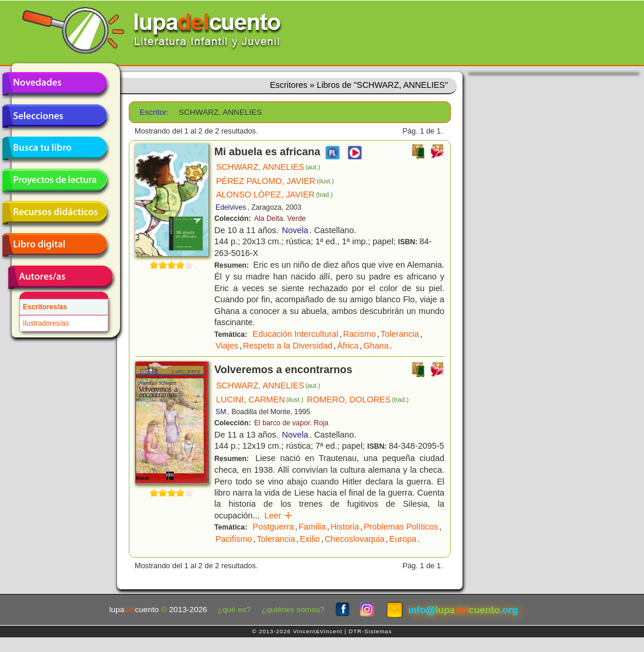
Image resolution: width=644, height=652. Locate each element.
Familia (312, 527)
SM (221, 412)
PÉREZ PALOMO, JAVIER (275, 181)
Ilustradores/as (46, 323)
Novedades (54, 84)
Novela (295, 230)
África (348, 346)
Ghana (376, 346)
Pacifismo (234, 539)
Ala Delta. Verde (280, 219)
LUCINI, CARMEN (260, 400)
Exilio (310, 539)
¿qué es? (234, 610)
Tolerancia (400, 334)
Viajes (227, 346)
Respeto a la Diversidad (288, 346)
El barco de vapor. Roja (291, 423)
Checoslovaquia (354, 539)
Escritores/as (45, 307)
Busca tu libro (54, 148)
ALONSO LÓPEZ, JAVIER (274, 194)
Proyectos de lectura (54, 180)
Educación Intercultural (296, 334)
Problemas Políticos (401, 527)
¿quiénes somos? (293, 610)
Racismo (359, 334)
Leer (279, 516)
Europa (403, 539)
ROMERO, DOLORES (358, 400)
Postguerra (273, 527)
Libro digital (54, 245)
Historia (345, 527)
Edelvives (231, 207)
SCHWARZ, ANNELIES (268, 167)
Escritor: (155, 112)
